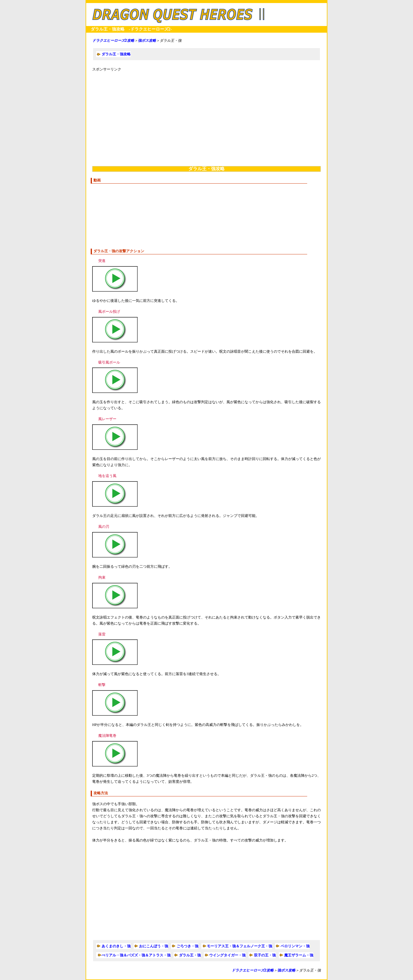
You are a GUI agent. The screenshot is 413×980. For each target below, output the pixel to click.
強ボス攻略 (147, 41)
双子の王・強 (265, 955)
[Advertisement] (207, 118)
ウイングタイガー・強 (227, 955)
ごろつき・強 (187, 946)
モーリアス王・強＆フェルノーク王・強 (239, 946)
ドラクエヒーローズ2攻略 (113, 41)
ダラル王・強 (190, 955)
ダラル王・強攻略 (116, 54)
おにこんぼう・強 (154, 946)
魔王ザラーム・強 (299, 955)
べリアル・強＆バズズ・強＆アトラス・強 (136, 955)
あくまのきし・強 (116, 946)
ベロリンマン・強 (295, 946)
